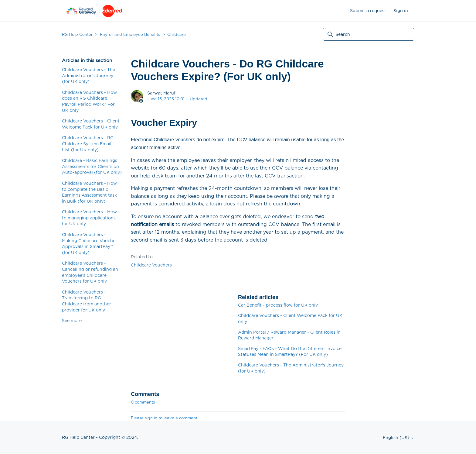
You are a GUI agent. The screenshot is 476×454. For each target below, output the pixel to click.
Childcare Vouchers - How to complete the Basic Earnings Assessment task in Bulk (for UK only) (89, 192)
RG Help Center (77, 34)
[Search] (369, 34)
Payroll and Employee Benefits (130, 34)
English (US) (398, 438)
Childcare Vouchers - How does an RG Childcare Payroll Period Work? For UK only (89, 101)
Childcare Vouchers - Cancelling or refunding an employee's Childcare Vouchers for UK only (90, 272)
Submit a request (368, 11)
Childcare (177, 34)
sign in (151, 418)
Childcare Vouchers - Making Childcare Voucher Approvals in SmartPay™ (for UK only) (90, 244)
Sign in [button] (401, 11)
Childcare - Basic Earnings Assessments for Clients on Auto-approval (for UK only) (92, 166)
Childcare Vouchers (151, 265)
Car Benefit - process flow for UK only (278, 305)
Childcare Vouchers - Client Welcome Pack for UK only (91, 124)
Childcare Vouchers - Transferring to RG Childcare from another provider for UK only (87, 301)
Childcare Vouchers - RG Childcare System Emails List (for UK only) (88, 144)
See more (72, 321)
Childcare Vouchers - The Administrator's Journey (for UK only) (88, 76)
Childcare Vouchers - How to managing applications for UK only (89, 218)
